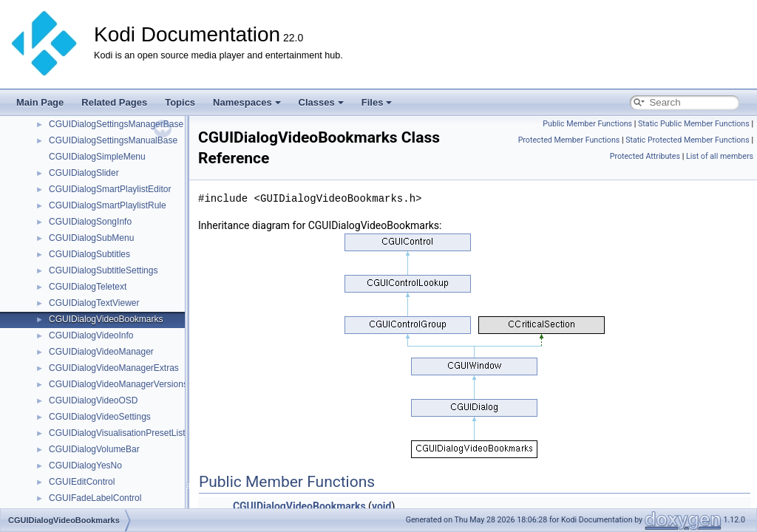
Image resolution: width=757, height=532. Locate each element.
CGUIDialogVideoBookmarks (106, 319)
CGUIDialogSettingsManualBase (113, 140)
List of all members (720, 156)
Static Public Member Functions (694, 124)
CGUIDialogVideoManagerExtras (114, 368)
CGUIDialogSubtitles (89, 254)
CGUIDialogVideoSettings (100, 417)
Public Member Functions (587, 124)
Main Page (40, 102)
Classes (321, 102)
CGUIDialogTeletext (88, 287)
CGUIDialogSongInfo (90, 222)
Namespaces (247, 102)
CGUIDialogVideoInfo (91, 335)
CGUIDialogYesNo (85, 465)
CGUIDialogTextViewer (94, 303)
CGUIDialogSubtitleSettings (103, 270)
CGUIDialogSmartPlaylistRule (108, 205)
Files (377, 102)
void (381, 506)
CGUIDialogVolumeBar (94, 449)
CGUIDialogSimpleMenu (97, 157)
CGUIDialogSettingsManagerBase (116, 124)
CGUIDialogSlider (84, 173)
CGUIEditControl (82, 482)
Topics (180, 102)
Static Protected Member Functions (688, 140)
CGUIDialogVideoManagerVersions (118, 384)
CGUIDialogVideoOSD (94, 400)
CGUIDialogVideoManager (101, 352)
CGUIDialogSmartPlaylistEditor (110, 189)
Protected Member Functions (569, 140)
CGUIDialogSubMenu (91, 238)
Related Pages (114, 102)
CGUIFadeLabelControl (95, 498)
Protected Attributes (645, 156)
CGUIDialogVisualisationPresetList (117, 433)
